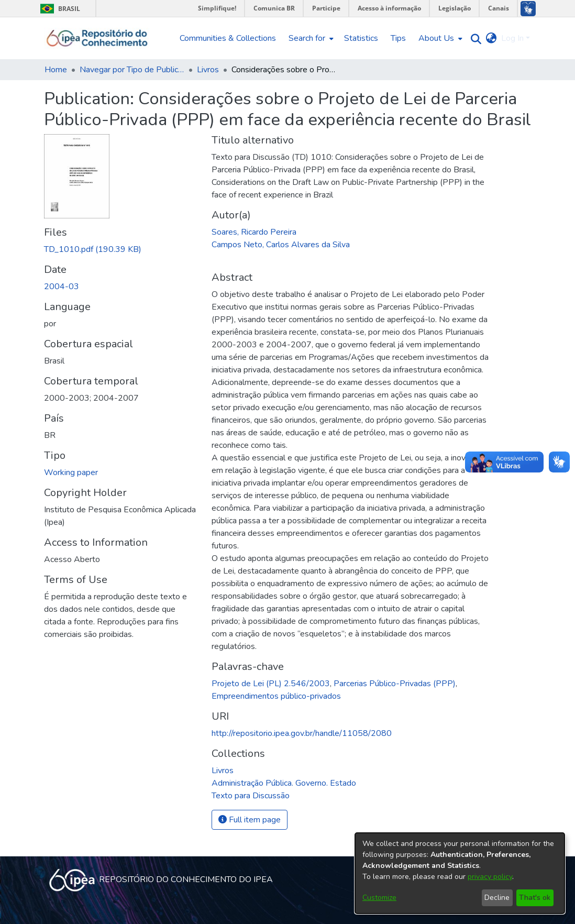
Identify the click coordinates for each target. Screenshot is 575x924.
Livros (208, 70)
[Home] (97, 38)
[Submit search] (474, 38)
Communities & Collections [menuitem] (228, 38)
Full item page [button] (250, 820)
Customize (379, 898)
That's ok (535, 898)
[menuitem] (310, 38)
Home (56, 70)
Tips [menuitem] (398, 38)
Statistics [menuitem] (361, 38)
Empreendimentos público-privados (276, 696)
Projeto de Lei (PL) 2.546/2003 (271, 684)
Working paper (71, 472)
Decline (497, 898)
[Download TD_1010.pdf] (93, 249)
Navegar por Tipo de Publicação (132, 70)
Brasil (58, 9)
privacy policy (490, 877)
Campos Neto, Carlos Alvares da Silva (281, 245)
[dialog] (460, 873)
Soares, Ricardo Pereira (254, 232)
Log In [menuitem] (512, 38)
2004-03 (62, 287)
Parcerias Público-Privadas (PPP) (395, 684)
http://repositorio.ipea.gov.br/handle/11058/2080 (302, 733)
